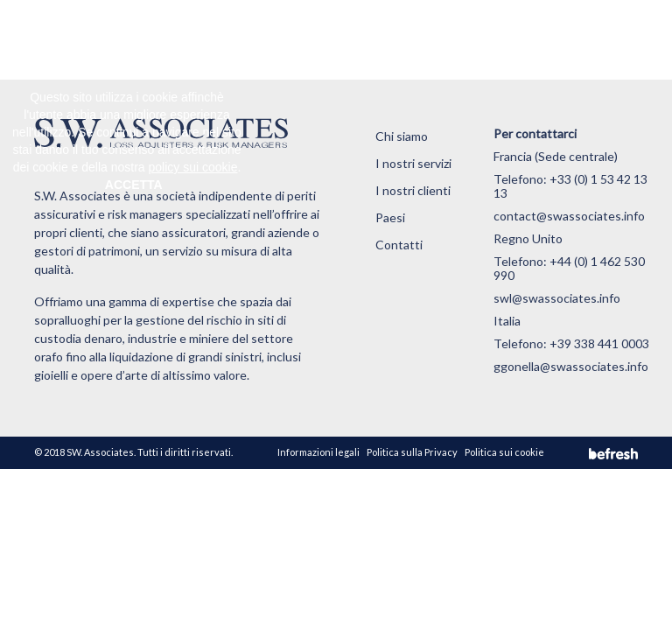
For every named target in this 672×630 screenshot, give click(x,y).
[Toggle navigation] (616, 39)
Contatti (399, 245)
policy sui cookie (193, 167)
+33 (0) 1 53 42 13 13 (570, 186)
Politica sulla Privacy (412, 452)
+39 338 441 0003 (599, 343)
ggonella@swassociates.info (571, 366)
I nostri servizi (413, 163)
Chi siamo (402, 136)
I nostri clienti (413, 190)
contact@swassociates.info (569, 216)
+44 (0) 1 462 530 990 (569, 268)
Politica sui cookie (504, 452)
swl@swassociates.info (557, 298)
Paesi (390, 217)
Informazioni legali (318, 452)
